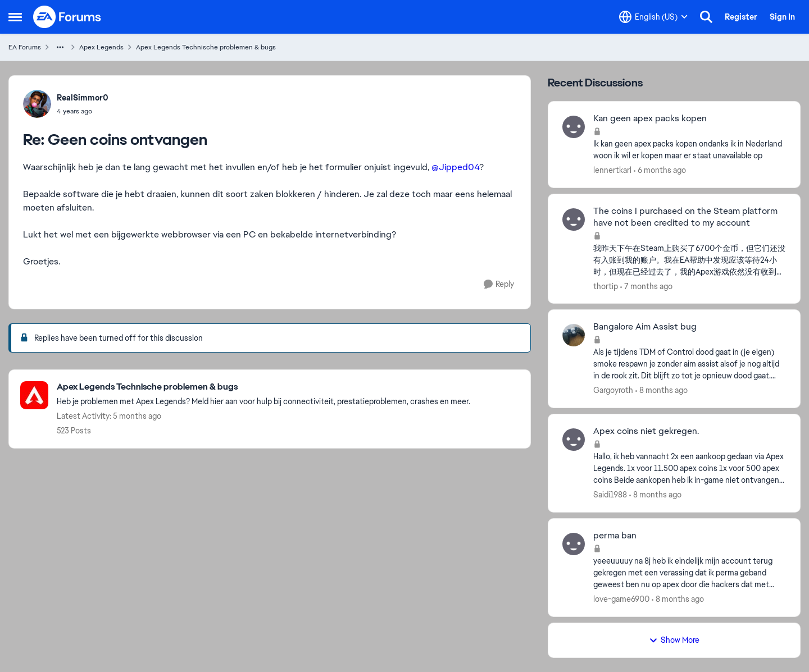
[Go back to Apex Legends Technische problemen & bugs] (263, 387)
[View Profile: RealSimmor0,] (37, 104)
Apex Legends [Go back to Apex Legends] (101, 47)
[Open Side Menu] (15, 17)
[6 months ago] (660, 170)
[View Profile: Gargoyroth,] (574, 335)
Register (741, 17)
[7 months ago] (646, 286)
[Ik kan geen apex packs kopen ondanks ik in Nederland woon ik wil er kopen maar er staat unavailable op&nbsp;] (690, 150)
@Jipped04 (455, 167)
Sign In (782, 17)
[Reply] (499, 284)
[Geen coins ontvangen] (83, 111)
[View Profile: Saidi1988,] (574, 440)
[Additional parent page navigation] (60, 47)
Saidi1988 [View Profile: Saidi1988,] (610, 495)
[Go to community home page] (67, 17)
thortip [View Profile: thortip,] (606, 286)
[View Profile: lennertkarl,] (574, 127)
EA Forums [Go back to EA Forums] (25, 47)
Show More (674, 640)
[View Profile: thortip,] (574, 220)
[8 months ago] (662, 390)
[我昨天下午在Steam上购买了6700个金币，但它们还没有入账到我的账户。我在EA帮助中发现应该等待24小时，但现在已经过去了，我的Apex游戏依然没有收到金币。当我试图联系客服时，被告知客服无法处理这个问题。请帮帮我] (690, 260)
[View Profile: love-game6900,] (574, 544)
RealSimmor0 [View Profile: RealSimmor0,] (83, 98)
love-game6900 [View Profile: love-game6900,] (621, 599)
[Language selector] (653, 17)
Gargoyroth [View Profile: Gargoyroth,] (613, 390)
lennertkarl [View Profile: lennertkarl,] (612, 170)
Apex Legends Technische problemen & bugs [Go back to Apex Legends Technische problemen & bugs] (206, 47)
